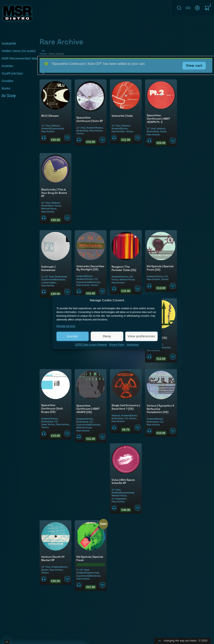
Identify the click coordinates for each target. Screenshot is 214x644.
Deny (107, 336)
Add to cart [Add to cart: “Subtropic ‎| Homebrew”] (67, 292)
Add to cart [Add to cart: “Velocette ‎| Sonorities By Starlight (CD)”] (102, 291)
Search (179, 8)
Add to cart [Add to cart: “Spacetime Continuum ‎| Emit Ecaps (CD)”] (67, 434)
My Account (197, 8)
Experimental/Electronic (53, 279)
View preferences (142, 336)
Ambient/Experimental (52, 129)
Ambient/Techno (95, 128)
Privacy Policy (117, 345)
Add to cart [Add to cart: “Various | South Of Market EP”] (67, 579)
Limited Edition (49, 283)
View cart (194, 66)
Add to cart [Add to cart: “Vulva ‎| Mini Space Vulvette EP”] (138, 508)
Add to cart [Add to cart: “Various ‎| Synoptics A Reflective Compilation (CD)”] (173, 431)
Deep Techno (48, 424)
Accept (73, 336)
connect (188, 8)
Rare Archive (48, 131)
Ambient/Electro (120, 129)
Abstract (55, 126)
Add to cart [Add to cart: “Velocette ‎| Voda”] (138, 138)
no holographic (119, 499)
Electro (133, 418)
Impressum (133, 345)
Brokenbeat (82, 131)
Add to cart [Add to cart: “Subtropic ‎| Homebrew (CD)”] (173, 357)
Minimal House (49, 209)
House (163, 131)
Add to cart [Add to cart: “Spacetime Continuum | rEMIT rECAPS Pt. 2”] (173, 141)
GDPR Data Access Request (91, 345)
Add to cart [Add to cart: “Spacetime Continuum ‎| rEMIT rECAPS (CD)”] (102, 437)
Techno (80, 133)
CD (96, 279)
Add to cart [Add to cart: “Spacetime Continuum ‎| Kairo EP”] (102, 140)
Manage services (66, 326)
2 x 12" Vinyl (47, 277)
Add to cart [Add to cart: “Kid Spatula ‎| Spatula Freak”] (102, 585)
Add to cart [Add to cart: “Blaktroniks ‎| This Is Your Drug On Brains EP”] (67, 218)
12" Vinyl (46, 126)
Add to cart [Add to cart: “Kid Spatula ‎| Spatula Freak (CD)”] (173, 286)
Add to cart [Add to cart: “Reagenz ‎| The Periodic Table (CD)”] (138, 289)
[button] (156, 300)
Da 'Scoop (9, 96)
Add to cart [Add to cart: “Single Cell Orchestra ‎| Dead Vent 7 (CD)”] (138, 428)
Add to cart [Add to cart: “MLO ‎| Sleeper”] (67, 138)
